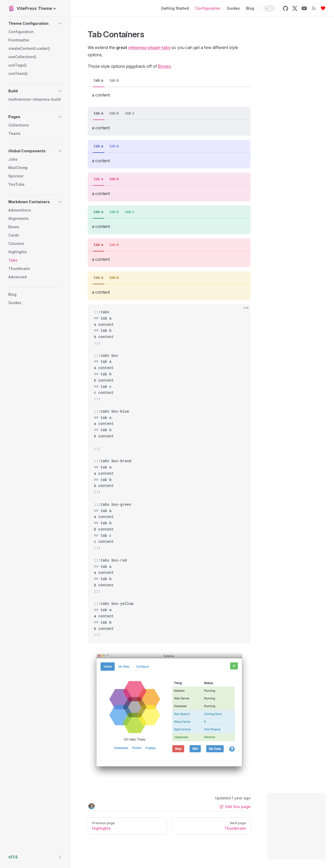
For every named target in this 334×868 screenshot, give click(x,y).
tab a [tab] (99, 80)
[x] (295, 8)
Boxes (164, 66)
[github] (285, 8)
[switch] (269, 8)
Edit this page (235, 807)
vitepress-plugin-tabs (149, 47)
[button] (35, 23)
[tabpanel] (169, 95)
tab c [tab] (130, 113)
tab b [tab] (114, 80)
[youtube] (304, 8)
